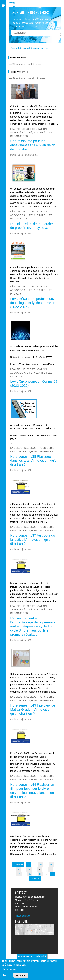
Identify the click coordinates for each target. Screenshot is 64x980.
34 (20, 874)
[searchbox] (33, 64)
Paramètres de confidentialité (32, 958)
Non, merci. (21, 976)
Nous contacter (24, 916)
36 (41, 874)
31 (30, 869)
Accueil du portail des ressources (29, 48)
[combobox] (33, 64)
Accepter (7, 976)
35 (30, 874)
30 (19, 869)
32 (40, 869)
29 (52, 865)
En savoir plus (10, 970)
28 (41, 865)
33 (51, 869)
